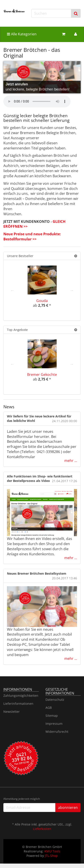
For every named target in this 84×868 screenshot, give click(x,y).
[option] (42, 290)
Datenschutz (55, 700)
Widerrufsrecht (57, 732)
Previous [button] (12, 290)
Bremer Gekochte (42, 375)
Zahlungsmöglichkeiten (21, 696)
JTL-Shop (51, 856)
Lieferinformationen (18, 704)
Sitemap (52, 716)
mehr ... (71, 461)
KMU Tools (52, 851)
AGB (49, 708)
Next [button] (72, 290)
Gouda (42, 301)
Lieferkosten (42, 829)
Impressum (54, 724)
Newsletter (12, 712)
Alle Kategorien (22, 34)
